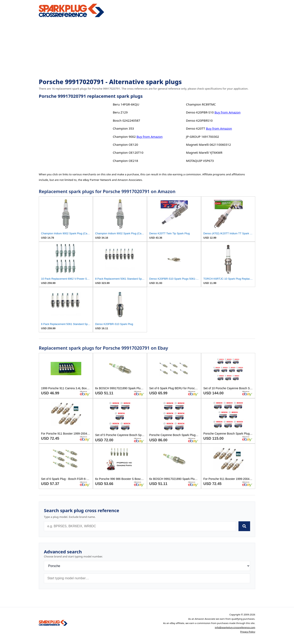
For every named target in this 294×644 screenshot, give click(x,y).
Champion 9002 (124, 137)
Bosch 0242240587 (126, 120)
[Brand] (147, 566)
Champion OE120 (125, 145)
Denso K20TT (195, 128)
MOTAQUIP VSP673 (200, 161)
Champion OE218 (125, 161)
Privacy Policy (248, 632)
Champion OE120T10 (128, 152)
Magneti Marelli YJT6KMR (204, 152)
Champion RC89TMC (201, 104)
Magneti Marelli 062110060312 (208, 145)
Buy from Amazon (150, 137)
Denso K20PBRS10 (199, 120)
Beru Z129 (120, 112)
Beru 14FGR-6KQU (126, 104)
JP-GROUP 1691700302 (203, 137)
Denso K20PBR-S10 (200, 112)
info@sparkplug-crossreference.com (235, 627)
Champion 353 (123, 128)
